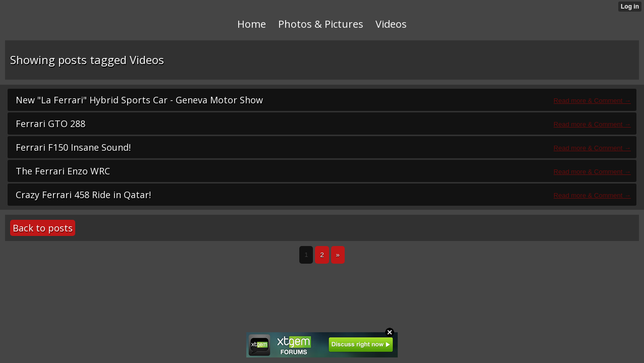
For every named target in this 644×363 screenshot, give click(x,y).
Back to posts (43, 228)
